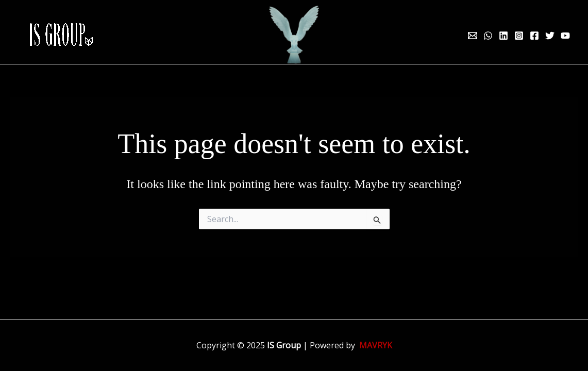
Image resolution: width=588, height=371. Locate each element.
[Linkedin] (503, 36)
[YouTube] (565, 36)
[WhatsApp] (488, 36)
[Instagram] (519, 36)
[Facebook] (534, 36)
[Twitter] (550, 36)
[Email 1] (473, 36)
